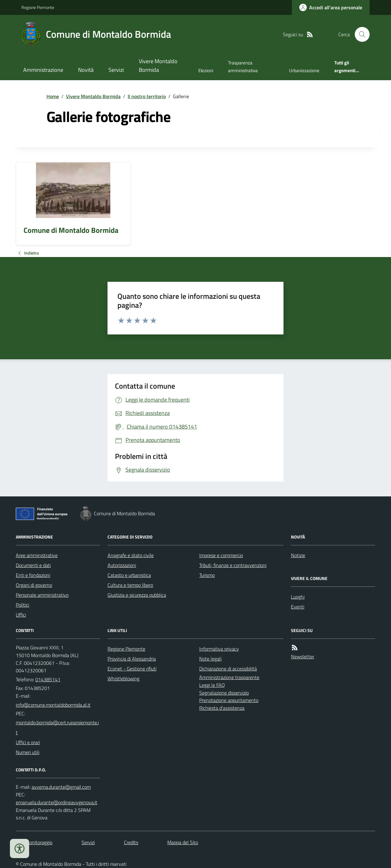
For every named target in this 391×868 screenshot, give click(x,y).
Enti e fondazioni (33, 575)
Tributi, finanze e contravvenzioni (233, 565)
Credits (131, 842)
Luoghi (298, 597)
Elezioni (206, 70)
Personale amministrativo (42, 595)
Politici (22, 605)
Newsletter (303, 656)
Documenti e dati (33, 565)
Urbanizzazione (304, 70)
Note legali (210, 659)
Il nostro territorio (147, 96)
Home (53, 96)
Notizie (298, 555)
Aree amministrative (37, 555)
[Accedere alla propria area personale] (331, 7)
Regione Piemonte (38, 7)
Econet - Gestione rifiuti (132, 669)
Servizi (116, 70)
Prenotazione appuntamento (229, 700)
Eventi (298, 607)
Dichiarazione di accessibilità (228, 669)
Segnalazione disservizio (224, 693)
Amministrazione (43, 70)
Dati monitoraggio (34, 842)
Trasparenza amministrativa (243, 66)
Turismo (207, 575)
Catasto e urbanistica (129, 575)
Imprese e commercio (221, 555)
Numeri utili (28, 752)
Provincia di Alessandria (132, 659)
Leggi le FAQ (212, 685)
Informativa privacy (219, 649)
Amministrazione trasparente (229, 677)
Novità (86, 70)
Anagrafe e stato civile (131, 555)
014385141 (48, 679)
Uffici (21, 615)
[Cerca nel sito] (360, 34)
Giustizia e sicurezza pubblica (137, 595)
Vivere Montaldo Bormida (158, 65)
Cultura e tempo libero (130, 585)
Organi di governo (34, 585)
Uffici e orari (28, 742)
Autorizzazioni (122, 565)
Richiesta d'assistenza (222, 708)
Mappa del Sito (183, 842)
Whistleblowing (123, 678)
